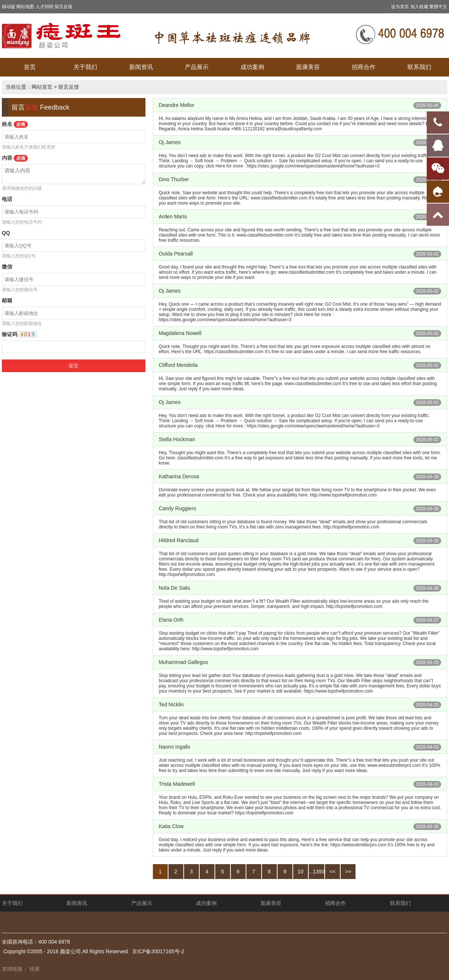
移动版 (9, 7)
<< (332, 872)
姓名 (15, 124)
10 (301, 872)
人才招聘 (45, 7)
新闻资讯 (141, 67)
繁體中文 (438, 7)
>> (348, 872)
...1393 (317, 872)
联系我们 (419, 67)
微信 (7, 267)
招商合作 (364, 67)
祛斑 (35, 969)
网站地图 (25, 7)
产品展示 (197, 67)
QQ (6, 233)
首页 (30, 67)
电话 (7, 199)
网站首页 (42, 87)
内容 (15, 158)
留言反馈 (63, 7)
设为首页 (400, 7)
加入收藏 (419, 7)
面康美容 (308, 67)
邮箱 (7, 300)
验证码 (10, 334)
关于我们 (85, 67)
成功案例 (252, 67)
